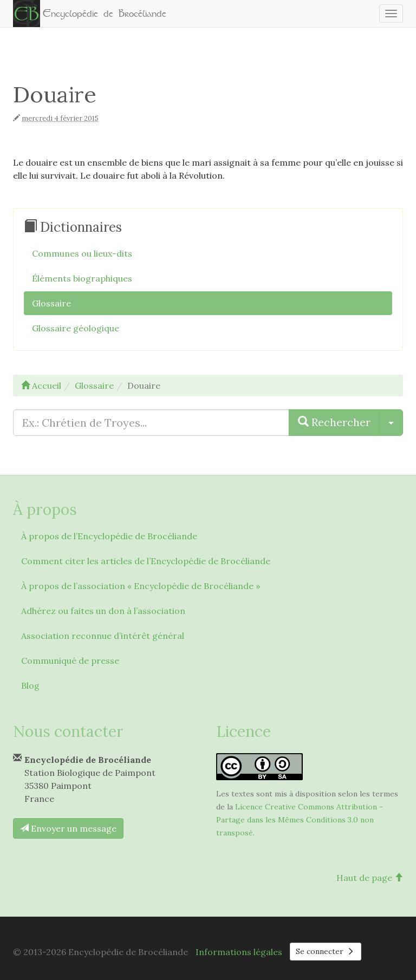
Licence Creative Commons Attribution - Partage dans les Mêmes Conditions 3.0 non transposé (300, 820)
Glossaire (51, 303)
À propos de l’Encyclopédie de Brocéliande (109, 536)
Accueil (41, 386)
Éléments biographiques (82, 278)
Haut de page (370, 878)
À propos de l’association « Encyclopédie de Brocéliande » (141, 586)
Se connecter (326, 951)
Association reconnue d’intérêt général (103, 636)
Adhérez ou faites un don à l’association (103, 611)
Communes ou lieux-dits (82, 253)
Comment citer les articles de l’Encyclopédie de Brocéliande (146, 561)
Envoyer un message (68, 828)
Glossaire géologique (76, 328)
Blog (30, 685)
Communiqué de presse (70, 661)
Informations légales (239, 952)
